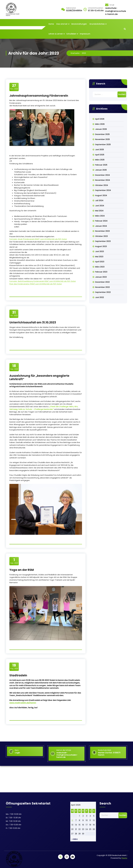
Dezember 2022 (102, 282)
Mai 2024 (99, 211)
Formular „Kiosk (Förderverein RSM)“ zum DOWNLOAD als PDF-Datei (38, 239)
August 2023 (101, 246)
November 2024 (103, 180)
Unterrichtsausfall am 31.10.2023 (33, 322)
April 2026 (100, 119)
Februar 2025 (101, 165)
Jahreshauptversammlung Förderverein (39, 96)
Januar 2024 (101, 226)
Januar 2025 (101, 170)
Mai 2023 (99, 257)
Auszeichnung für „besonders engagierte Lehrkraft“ (39, 377)
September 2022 (103, 292)
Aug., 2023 (14, 667)
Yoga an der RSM (22, 570)
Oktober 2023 (101, 236)
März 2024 (100, 216)
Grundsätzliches (97, 24)
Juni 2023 (100, 251)
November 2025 (102, 139)
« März (75, 839)
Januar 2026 (101, 129)
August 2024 (101, 195)
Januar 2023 (101, 277)
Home (51, 24)
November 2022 (102, 287)
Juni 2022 (100, 297)
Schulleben (71, 34)
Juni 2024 (100, 206)
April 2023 (100, 262)
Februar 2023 (101, 272)
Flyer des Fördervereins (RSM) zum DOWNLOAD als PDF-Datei (36, 284)
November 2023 (102, 231)
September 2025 (103, 144)
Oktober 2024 (102, 185)
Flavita (124, 858)
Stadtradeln (18, 675)
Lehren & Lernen (56, 34)
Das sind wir (62, 24)
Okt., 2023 (14, 314)
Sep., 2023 (14, 367)
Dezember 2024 (103, 175)
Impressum (85, 34)
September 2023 (103, 241)
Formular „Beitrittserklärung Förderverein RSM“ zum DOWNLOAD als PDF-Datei (43, 281)
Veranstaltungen (79, 24)
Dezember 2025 (102, 134)
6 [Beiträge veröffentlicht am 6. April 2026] (72, 820)
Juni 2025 (100, 150)
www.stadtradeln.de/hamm (23, 703)
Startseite (75, 53)
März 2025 (100, 160)
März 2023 (100, 267)
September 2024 (103, 190)
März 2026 (100, 124)
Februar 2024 (101, 221)
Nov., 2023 (14, 87)
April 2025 (100, 155)
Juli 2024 (99, 200)
